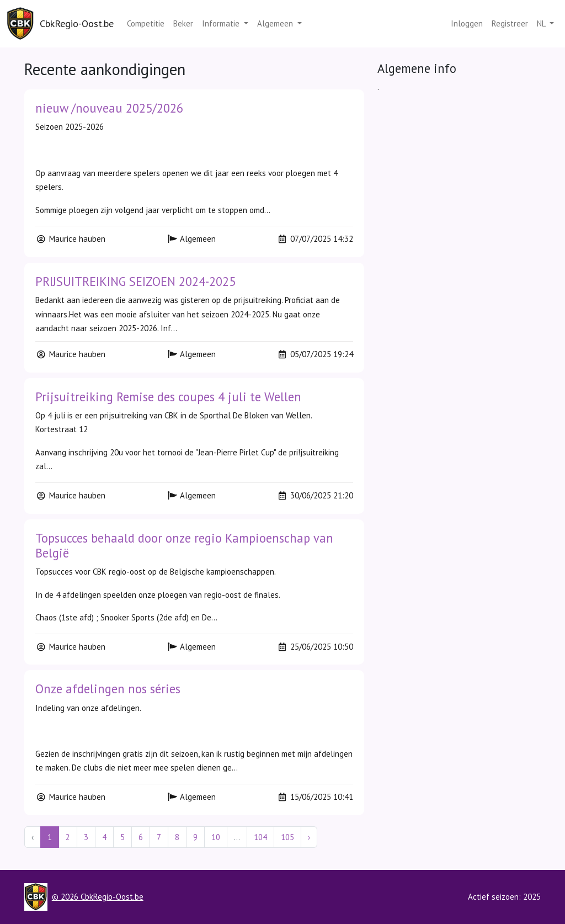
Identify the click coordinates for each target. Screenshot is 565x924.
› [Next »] (309, 837)
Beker (183, 23)
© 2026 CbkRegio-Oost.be (98, 897)
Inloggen (467, 23)
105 (287, 837)
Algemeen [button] (276, 23)
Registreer (510, 23)
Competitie (146, 23)
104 (260, 837)
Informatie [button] (222, 23)
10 (216, 837)
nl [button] (542, 23)
